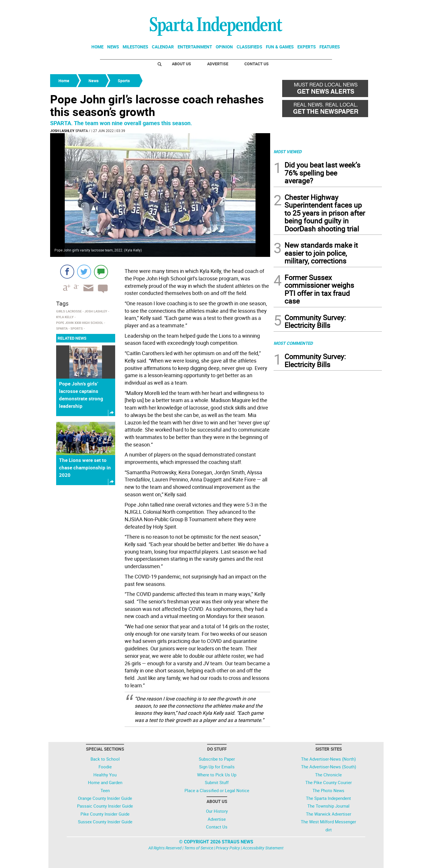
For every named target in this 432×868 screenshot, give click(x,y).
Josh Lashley (62, 131)
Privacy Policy (228, 848)
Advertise (218, 64)
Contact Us (257, 64)
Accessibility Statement (263, 848)
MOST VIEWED (288, 151)
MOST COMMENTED (293, 343)
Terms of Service (199, 848)
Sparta (82, 131)
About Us (181, 64)
